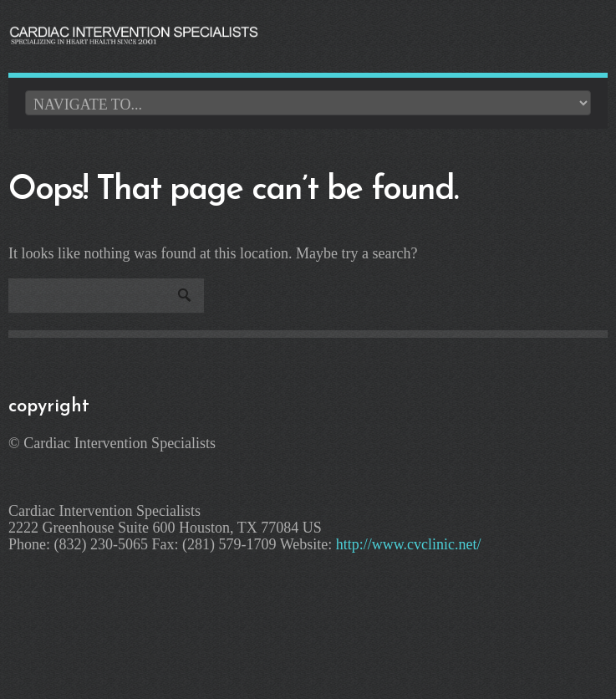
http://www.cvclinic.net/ (409, 544)
